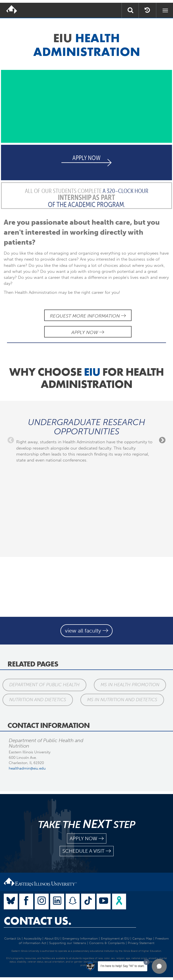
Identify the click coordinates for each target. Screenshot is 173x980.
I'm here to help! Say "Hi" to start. (123, 966)
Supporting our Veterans (68, 943)
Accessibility (33, 938)
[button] (159, 966)
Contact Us (12, 938)
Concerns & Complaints (107, 943)
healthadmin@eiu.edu (27, 768)
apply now (87, 839)
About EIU (52, 938)
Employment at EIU (115, 938)
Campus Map (142, 938)
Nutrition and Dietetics (38, 700)
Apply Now (88, 332)
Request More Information (88, 316)
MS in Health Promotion (130, 685)
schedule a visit (87, 851)
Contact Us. (38, 921)
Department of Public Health (44, 685)
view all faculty (86, 631)
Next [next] (162, 440)
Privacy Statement (141, 943)
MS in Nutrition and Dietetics (122, 700)
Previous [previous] (11, 440)
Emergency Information (80, 938)
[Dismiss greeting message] (147, 962)
